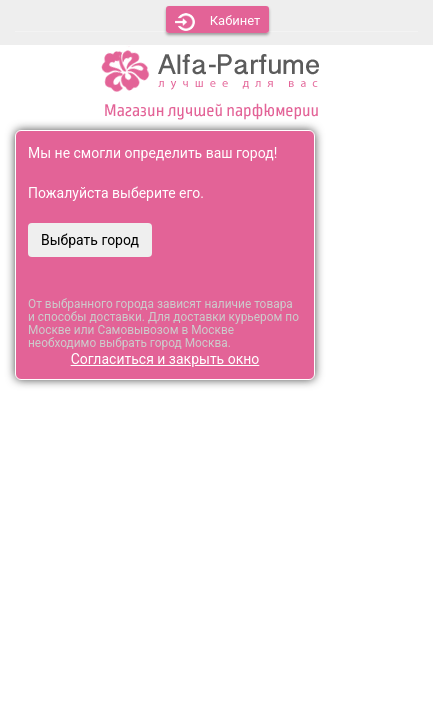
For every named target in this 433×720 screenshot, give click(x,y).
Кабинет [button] (218, 22)
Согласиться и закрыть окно (165, 359)
